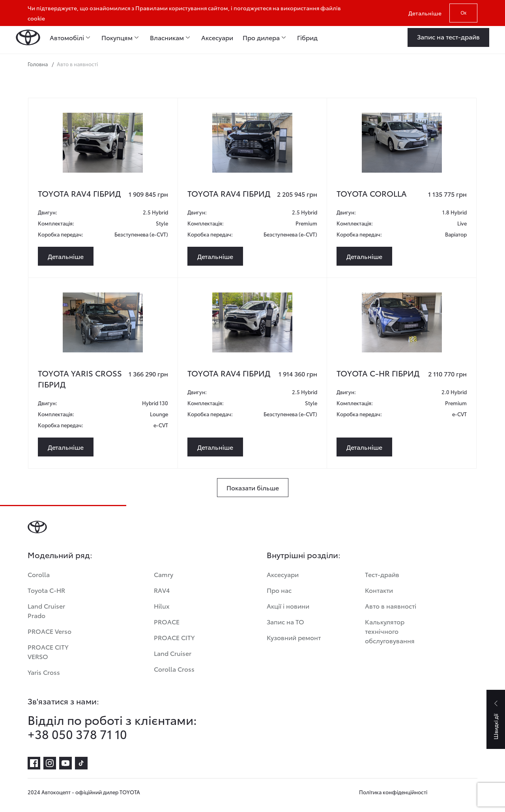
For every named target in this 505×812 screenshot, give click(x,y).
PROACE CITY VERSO (48, 651)
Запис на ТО (285, 621)
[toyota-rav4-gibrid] (103, 143)
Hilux (162, 606)
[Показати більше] (253, 488)
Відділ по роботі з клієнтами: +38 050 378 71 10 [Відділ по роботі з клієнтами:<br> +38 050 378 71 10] (112, 727)
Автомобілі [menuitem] (67, 37)
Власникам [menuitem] (167, 37)
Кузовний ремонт (294, 637)
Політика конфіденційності (393, 792)
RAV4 (162, 590)
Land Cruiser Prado (46, 610)
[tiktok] (81, 763)
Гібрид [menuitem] (307, 37)
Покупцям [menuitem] (117, 37)
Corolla (39, 574)
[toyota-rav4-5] (252, 322)
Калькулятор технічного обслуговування (390, 631)
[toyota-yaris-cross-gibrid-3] (103, 322)
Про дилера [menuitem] (261, 37)
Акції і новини (288, 606)
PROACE (167, 621)
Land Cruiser (173, 653)
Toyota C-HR (46, 590)
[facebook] (34, 763)
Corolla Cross (174, 669)
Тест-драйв (382, 574)
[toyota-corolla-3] (402, 143)
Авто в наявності (391, 606)
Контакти (379, 590)
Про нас (279, 590)
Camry (164, 574)
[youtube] (65, 763)
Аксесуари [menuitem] (217, 37)
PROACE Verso (50, 631)
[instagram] (50, 763)
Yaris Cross (44, 672)
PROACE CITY (174, 637)
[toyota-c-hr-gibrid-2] (402, 322)
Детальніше (425, 13)
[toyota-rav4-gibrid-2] (252, 143)
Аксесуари (283, 574)
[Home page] (28, 37)
